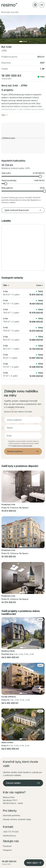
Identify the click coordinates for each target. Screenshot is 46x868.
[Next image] (42, 29)
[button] (23, 138)
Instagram (7, 850)
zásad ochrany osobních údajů (22, 446)
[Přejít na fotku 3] (25, 42)
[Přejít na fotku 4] (26, 42)
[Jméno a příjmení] (23, 420)
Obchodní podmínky (12, 815)
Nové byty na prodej (10, 12)
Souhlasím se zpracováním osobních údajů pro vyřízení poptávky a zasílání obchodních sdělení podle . (24, 443)
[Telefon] (23, 428)
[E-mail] (23, 436)
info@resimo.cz (9, 836)
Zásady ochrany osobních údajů (17, 819)
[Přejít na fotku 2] (23, 42)
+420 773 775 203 (11, 832)
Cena (40, 285)
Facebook (7, 846)
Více (5, 115)
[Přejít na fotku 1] (21, 42)
